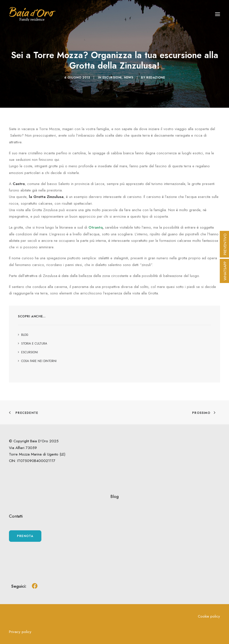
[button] (218, 14)
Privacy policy (20, 632)
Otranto (95, 227)
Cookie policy (209, 616)
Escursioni (112, 78)
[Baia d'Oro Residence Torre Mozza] (33, 14)
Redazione (156, 78)
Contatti (16, 516)
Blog (114, 496)
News (128, 78)
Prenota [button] (25, 536)
